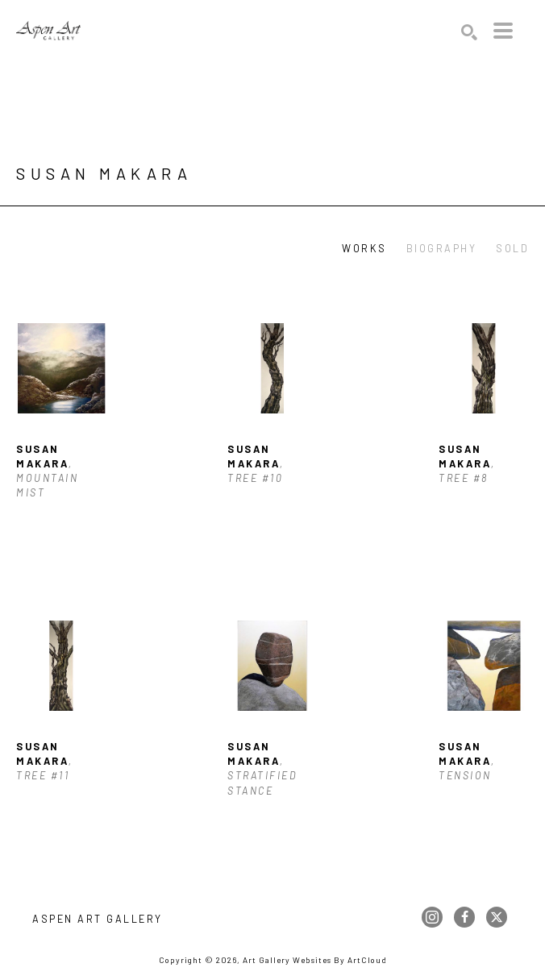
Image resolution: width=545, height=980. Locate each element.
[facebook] (464, 917)
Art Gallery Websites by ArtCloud (315, 960)
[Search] (469, 32)
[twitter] (497, 917)
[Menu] (503, 31)
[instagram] (432, 917)
